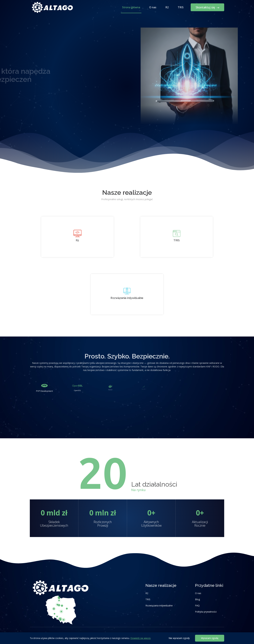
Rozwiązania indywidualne (159, 606)
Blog (197, 599)
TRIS (181, 7)
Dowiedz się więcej (140, 638)
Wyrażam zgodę (210, 638)
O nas (153, 7)
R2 (167, 7)
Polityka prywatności (206, 612)
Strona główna (131, 7)
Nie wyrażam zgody (179, 638)
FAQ (197, 606)
